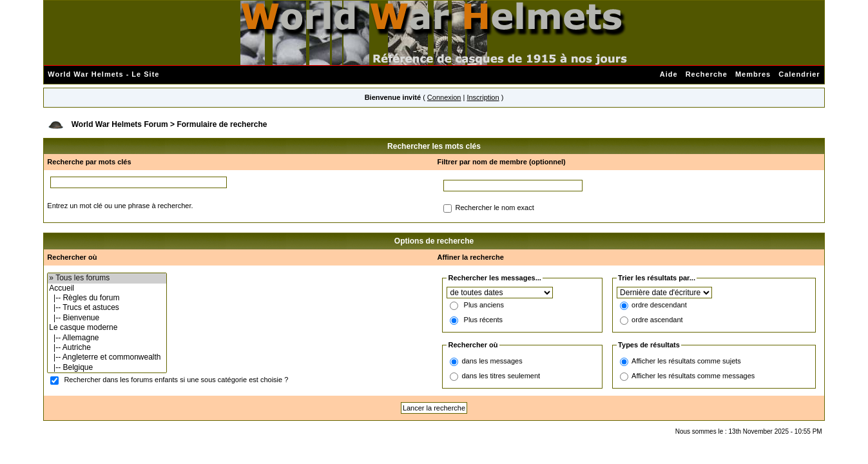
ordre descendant (659, 305)
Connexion (444, 97)
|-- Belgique (107, 368)
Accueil (107, 288)
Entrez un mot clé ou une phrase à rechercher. (120, 206)
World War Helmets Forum (120, 124)
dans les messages (492, 361)
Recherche (707, 74)
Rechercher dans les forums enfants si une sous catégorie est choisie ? (176, 380)
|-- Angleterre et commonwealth (107, 357)
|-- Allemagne (107, 338)
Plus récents (484, 320)
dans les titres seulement (501, 376)
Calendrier (799, 74)
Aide (669, 74)
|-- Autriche (107, 348)
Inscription (483, 97)
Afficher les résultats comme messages (693, 376)
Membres (753, 74)
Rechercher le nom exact (494, 208)
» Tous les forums (107, 278)
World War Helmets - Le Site (103, 74)
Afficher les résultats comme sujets (686, 361)
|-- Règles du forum (107, 298)
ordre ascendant (657, 320)
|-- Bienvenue (107, 318)
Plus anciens (484, 305)
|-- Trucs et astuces (107, 308)
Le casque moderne (107, 328)
